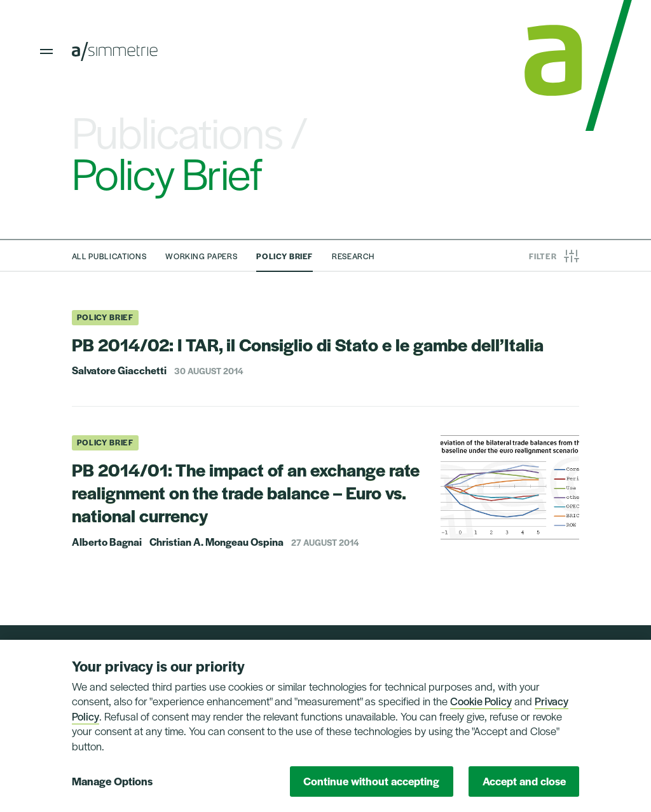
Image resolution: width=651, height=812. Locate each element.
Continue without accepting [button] (371, 781)
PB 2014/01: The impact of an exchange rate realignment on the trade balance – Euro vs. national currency (246, 492)
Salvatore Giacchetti (119, 370)
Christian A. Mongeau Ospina (216, 542)
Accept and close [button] (524, 781)
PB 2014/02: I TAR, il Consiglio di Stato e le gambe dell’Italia (308, 344)
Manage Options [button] (112, 781)
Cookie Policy (481, 701)
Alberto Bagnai (107, 542)
